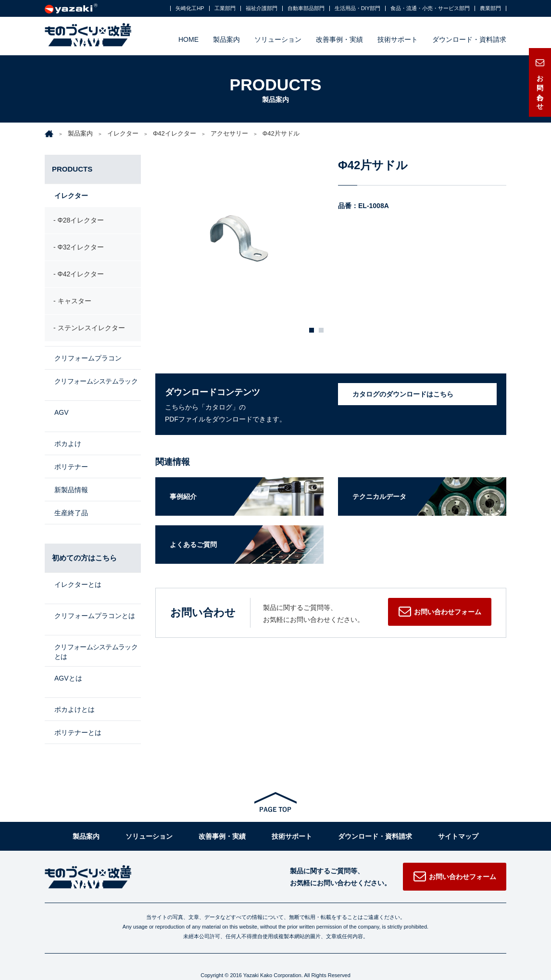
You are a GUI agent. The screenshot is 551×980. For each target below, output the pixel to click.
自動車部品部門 (306, 8)
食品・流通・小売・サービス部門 (430, 8)
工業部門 (225, 8)
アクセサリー (229, 133)
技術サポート (398, 39)
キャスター (75, 302)
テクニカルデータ (379, 496)
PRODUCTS (72, 169)
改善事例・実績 (339, 39)
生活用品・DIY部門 (357, 8)
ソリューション (278, 39)
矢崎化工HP (190, 8)
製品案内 (226, 39)
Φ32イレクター (81, 248)
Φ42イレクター (175, 133)
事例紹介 (183, 496)
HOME (188, 39)
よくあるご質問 (193, 545)
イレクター (123, 133)
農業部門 (490, 8)
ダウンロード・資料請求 (469, 39)
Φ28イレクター (81, 221)
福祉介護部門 (262, 8)
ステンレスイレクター (91, 329)
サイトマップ (458, 814)
